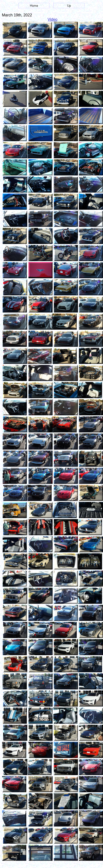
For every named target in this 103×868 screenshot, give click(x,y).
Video (52, 19)
